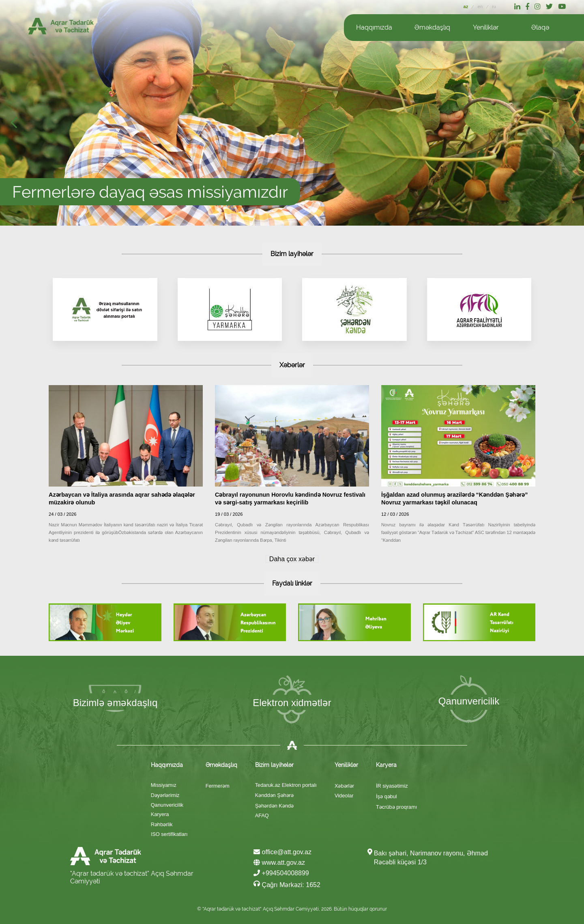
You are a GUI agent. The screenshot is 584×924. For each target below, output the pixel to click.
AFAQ (262, 815)
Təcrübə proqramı (396, 807)
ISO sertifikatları (169, 834)
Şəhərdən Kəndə (274, 806)
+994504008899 (281, 873)
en (481, 6)
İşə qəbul (386, 796)
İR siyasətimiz (392, 786)
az (467, 6)
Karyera (160, 814)
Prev (16, 125)
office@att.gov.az (282, 852)
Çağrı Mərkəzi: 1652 (287, 884)
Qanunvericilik (167, 805)
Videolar (344, 796)
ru (494, 6)
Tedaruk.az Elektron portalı (286, 785)
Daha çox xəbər (292, 559)
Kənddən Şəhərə (274, 795)
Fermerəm (218, 786)
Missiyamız (164, 785)
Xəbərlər (344, 786)
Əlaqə (540, 27)
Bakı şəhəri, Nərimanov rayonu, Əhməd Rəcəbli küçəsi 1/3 (431, 858)
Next (575, 125)
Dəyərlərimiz (165, 795)
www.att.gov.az (279, 863)
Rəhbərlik (162, 824)
